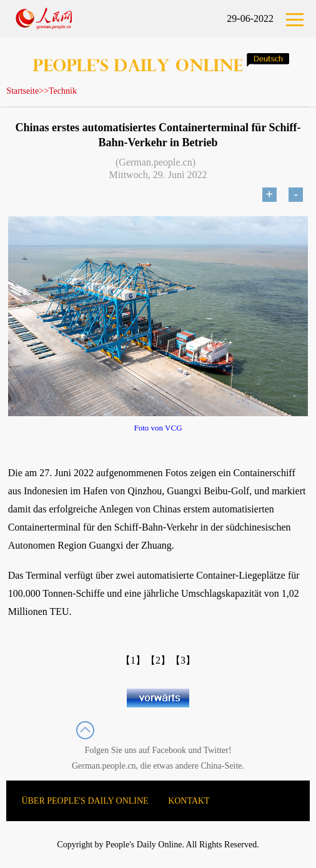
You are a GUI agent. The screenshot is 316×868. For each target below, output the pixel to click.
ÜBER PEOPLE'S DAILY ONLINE (85, 801)
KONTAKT (189, 801)
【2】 (158, 660)
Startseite (22, 91)
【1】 (133, 660)
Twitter (216, 750)
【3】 (183, 660)
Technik (63, 91)
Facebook (169, 750)
